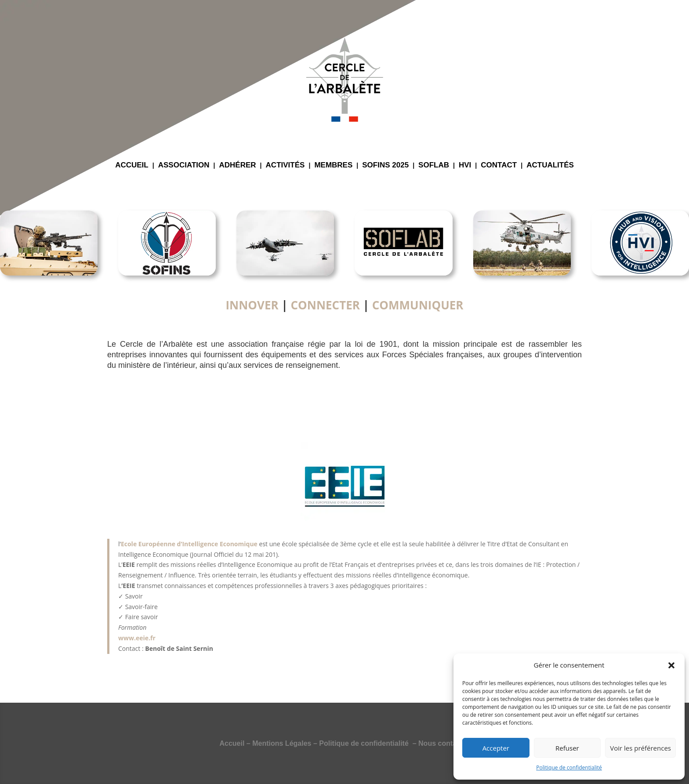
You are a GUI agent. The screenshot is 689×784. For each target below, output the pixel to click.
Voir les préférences (640, 748)
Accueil (232, 743)
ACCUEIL (132, 166)
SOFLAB (434, 166)
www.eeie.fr (137, 638)
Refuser (567, 748)
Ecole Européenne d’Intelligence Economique (189, 544)
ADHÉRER (238, 166)
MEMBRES (333, 166)
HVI (465, 166)
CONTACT (499, 166)
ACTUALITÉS (550, 166)
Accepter (496, 748)
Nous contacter (444, 743)
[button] (671, 665)
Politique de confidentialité (569, 768)
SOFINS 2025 (385, 166)
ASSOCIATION (184, 166)
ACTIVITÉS (285, 166)
